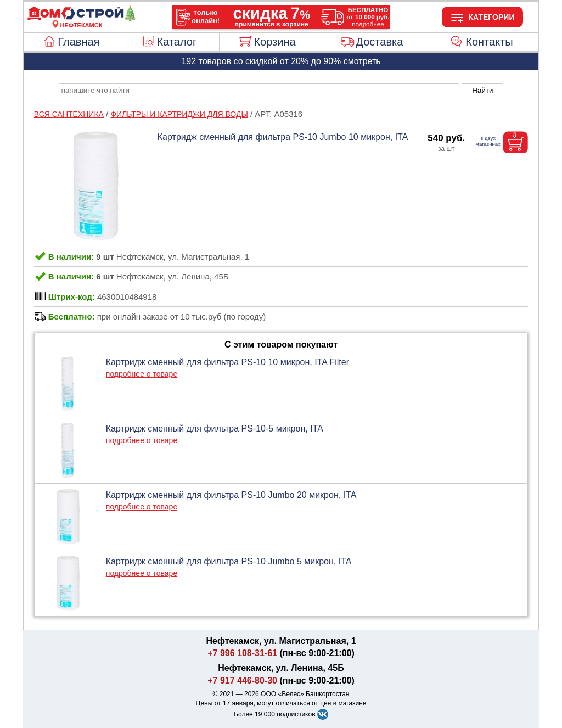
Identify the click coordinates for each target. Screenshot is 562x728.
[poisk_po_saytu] (259, 90)
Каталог (177, 42)
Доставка (379, 42)
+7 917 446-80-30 (242, 681)
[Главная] (81, 19)
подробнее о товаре (142, 374)
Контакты (489, 42)
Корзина (274, 42)
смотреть (362, 61)
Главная (78, 42)
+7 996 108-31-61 (242, 653)
